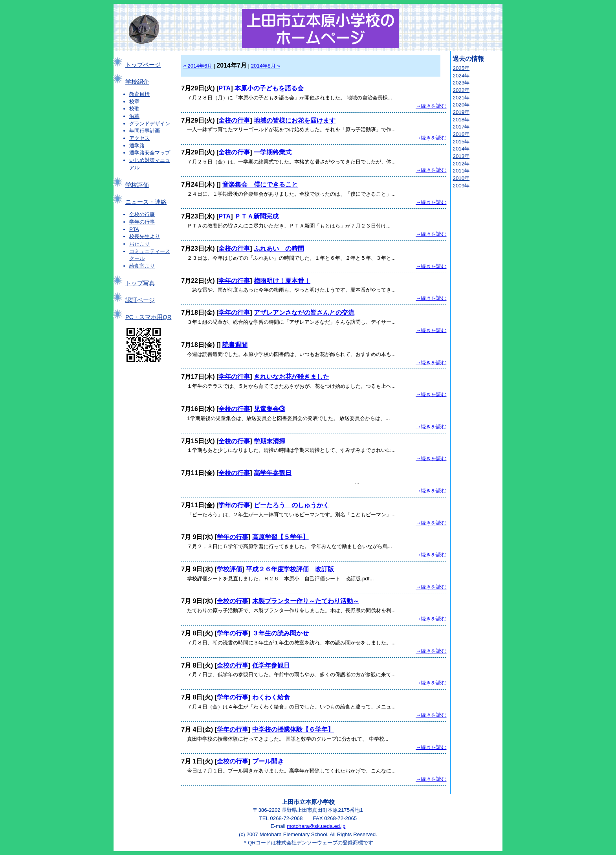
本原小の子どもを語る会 (269, 88)
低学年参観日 (271, 665)
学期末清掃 (269, 441)
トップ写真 (140, 283)
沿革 (134, 116)
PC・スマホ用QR (148, 317)
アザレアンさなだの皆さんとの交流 (304, 313)
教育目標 (139, 94)
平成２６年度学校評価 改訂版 (290, 569)
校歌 (134, 109)
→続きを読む (431, 106)
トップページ (143, 65)
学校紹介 (137, 82)
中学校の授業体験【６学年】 (293, 729)
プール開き (268, 761)
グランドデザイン (150, 124)
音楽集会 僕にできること (260, 184)
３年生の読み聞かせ (280, 633)
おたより (139, 244)
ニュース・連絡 (146, 202)
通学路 (137, 146)
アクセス (139, 138)
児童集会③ (269, 409)
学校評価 (137, 185)
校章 (134, 102)
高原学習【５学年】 (280, 537)
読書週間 (235, 345)
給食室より (142, 266)
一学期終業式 (273, 152)
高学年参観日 (273, 473)
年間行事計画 (145, 131)
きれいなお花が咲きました (291, 377)
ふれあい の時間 (279, 249)
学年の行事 (142, 222)
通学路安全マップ (150, 153)
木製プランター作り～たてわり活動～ (306, 601)
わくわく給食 (271, 697)
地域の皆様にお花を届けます (295, 120)
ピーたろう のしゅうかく (291, 505)
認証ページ (140, 300)
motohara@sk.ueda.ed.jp (316, 826)
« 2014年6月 (198, 66)
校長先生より (145, 236)
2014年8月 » (266, 66)
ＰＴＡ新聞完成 (257, 216)
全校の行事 (142, 214)
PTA (134, 229)
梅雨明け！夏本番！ (282, 281)
